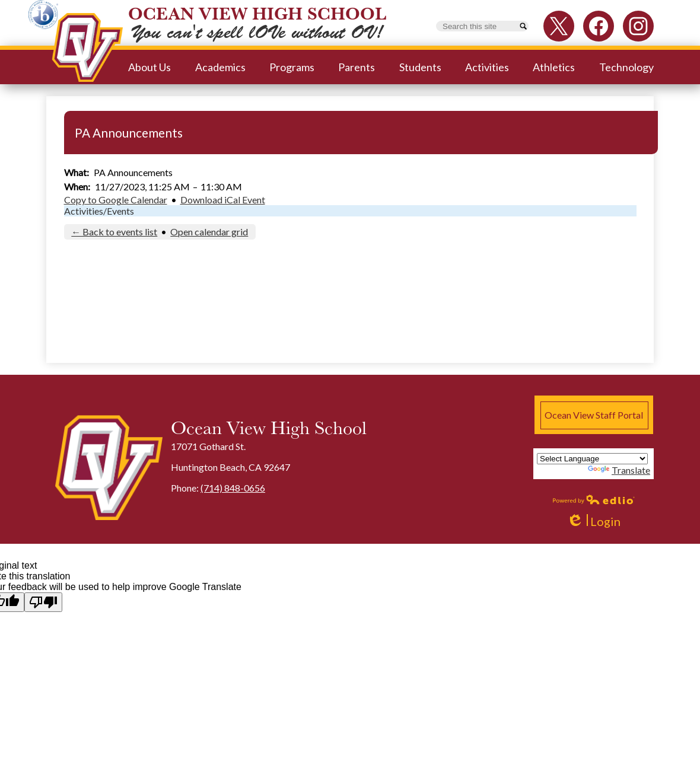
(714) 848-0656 (233, 488)
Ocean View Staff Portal (594, 415)
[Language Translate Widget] (592, 459)
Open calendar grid (209, 232)
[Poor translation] (43, 602)
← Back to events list (114, 232)
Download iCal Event (223, 200)
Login (594, 522)
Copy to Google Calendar (116, 200)
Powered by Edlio (594, 499)
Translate (619, 470)
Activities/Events (99, 211)
